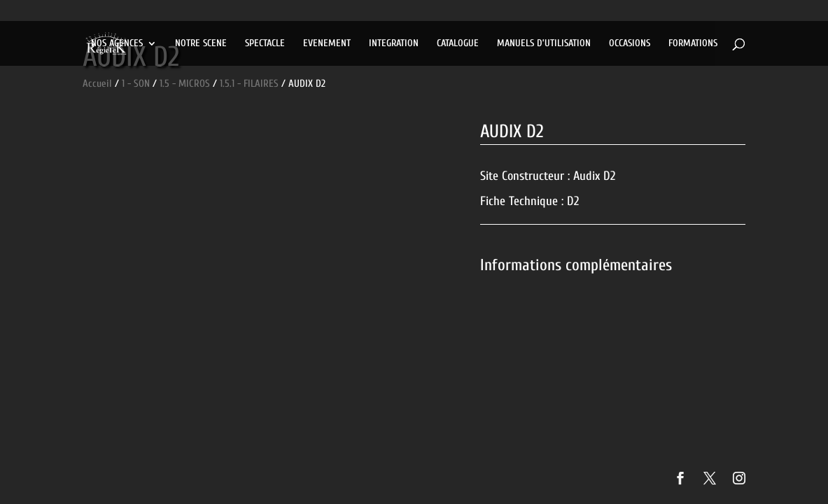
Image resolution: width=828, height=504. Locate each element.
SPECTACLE (265, 44)
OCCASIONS (630, 44)
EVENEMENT (327, 44)
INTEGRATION (394, 44)
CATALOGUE (458, 44)
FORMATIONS (693, 44)
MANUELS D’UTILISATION (544, 44)
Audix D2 (594, 176)
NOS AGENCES (117, 44)
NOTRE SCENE (201, 44)
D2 (573, 201)
